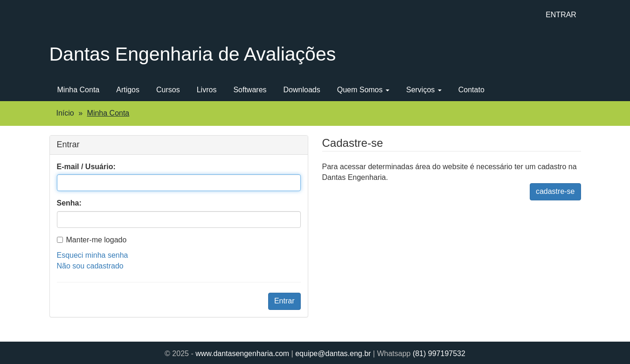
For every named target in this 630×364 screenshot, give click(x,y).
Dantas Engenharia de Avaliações (193, 54)
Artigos (128, 90)
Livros (207, 90)
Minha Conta (79, 90)
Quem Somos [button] (363, 90)
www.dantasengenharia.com (242, 354)
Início (65, 113)
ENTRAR (561, 15)
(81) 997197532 (439, 354)
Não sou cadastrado (90, 266)
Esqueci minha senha (93, 255)
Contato (471, 90)
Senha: (69, 203)
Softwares (250, 90)
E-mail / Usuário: (86, 167)
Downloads (302, 90)
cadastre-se (555, 191)
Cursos (168, 90)
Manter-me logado (92, 240)
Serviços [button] (424, 90)
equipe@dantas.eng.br (333, 354)
